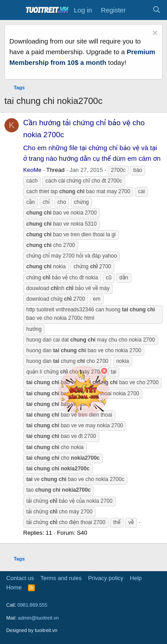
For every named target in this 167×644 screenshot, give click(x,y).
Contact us (20, 578)
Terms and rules (61, 578)
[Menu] (12, 10)
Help (136, 578)
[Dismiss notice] (154, 34)
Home (14, 587)
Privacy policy (106, 578)
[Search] (157, 10)
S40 (82, 533)
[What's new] (139, 10)
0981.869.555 (32, 605)
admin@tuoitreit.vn (38, 618)
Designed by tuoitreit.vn (32, 630)
